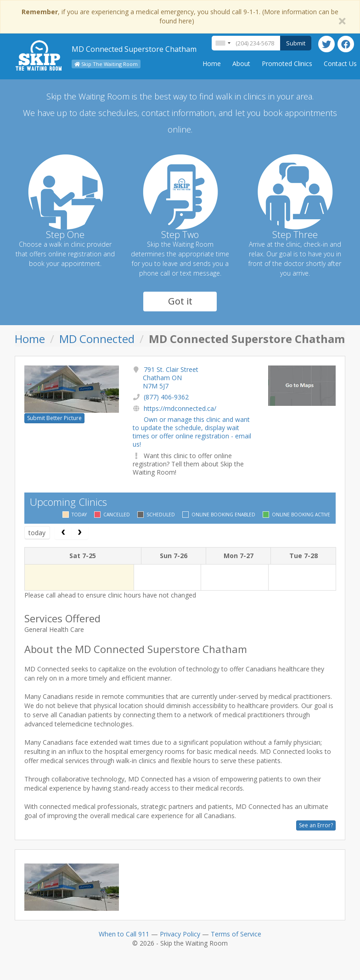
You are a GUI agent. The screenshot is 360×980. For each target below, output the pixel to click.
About (241, 64)
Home (212, 64)
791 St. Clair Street (171, 378)
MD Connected (97, 339)
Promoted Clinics (287, 64)
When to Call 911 (124, 934)
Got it (180, 301)
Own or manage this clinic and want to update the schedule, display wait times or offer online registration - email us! (192, 432)
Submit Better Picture (54, 418)
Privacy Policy (180, 934)
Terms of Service (236, 934)
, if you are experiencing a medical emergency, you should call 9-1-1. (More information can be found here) (180, 16)
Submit (296, 43)
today (37, 533)
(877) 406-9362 (166, 397)
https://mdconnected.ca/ (180, 408)
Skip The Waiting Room (106, 64)
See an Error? (316, 825)
